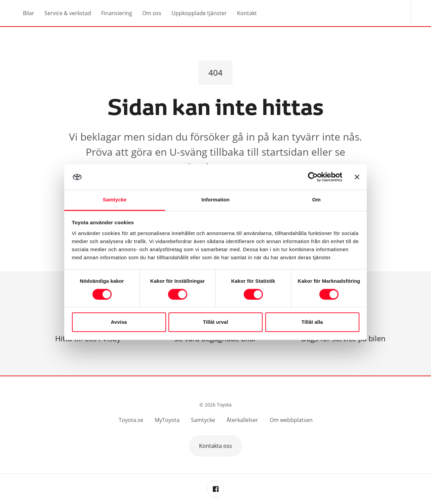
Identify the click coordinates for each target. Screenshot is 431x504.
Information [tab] (215, 200)
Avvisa (119, 322)
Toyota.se (131, 420)
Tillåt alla (312, 322)
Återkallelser (242, 420)
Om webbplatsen (291, 420)
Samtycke (203, 420)
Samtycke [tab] (115, 200)
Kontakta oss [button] (215, 446)
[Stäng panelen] (357, 177)
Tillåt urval (216, 322)
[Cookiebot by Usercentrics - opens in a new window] (313, 177)
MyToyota (167, 420)
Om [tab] (316, 200)
